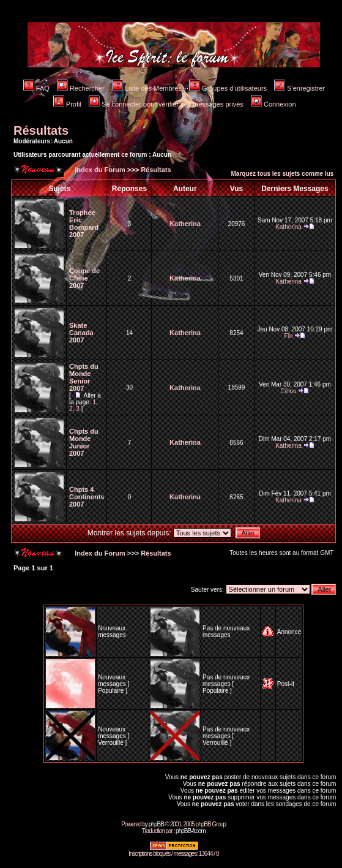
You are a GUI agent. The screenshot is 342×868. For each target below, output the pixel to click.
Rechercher (81, 88)
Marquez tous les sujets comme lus (283, 174)
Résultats (41, 130)
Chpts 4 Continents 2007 (87, 497)
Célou (288, 391)
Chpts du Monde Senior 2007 (84, 377)
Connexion (273, 104)
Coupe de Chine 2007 (84, 278)
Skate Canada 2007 (81, 333)
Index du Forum (99, 170)
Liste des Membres (147, 88)
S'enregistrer (299, 88)
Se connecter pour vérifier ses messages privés (166, 104)
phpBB (156, 824)
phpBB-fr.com (191, 831)
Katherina (185, 224)
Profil (67, 104)
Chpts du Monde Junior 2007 (84, 442)
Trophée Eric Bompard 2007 (84, 224)
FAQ (36, 88)
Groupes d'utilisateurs (228, 88)
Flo (289, 336)
